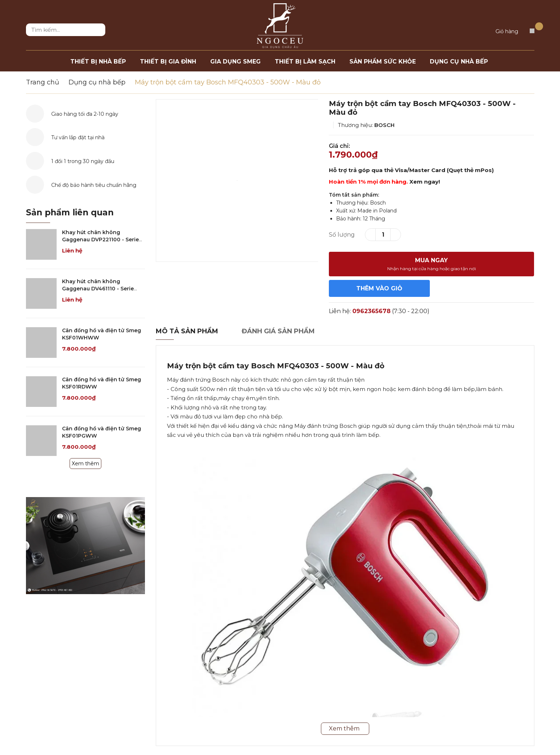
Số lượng (342, 235)
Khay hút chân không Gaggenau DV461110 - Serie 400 (98, 288)
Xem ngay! (425, 182)
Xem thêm (85, 464)
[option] (237, 181)
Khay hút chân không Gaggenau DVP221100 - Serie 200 (100, 239)
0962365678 (371, 311)
